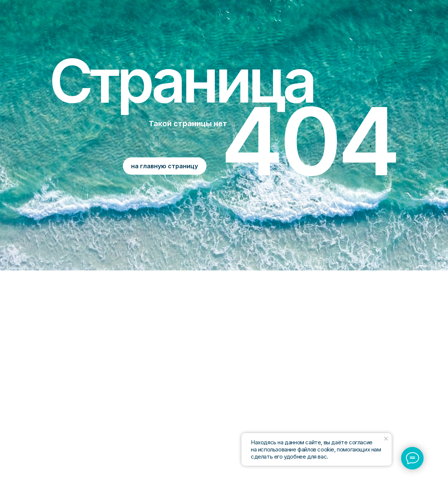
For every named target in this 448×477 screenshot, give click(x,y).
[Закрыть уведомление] (386, 439)
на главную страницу (164, 166)
